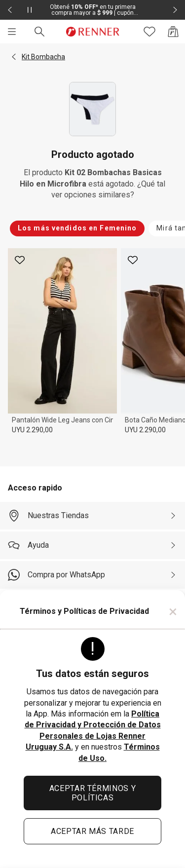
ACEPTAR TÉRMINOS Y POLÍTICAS (93, 793)
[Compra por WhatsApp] (92, 575)
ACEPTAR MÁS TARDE (92, 831)
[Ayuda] (92, 545)
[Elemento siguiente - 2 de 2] (175, 10)
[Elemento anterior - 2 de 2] (10, 10)
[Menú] (12, 32)
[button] (14, 57)
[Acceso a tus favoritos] (149, 32)
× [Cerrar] (173, 611)
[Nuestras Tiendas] (92, 516)
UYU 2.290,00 (32, 430)
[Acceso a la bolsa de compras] (173, 32)
